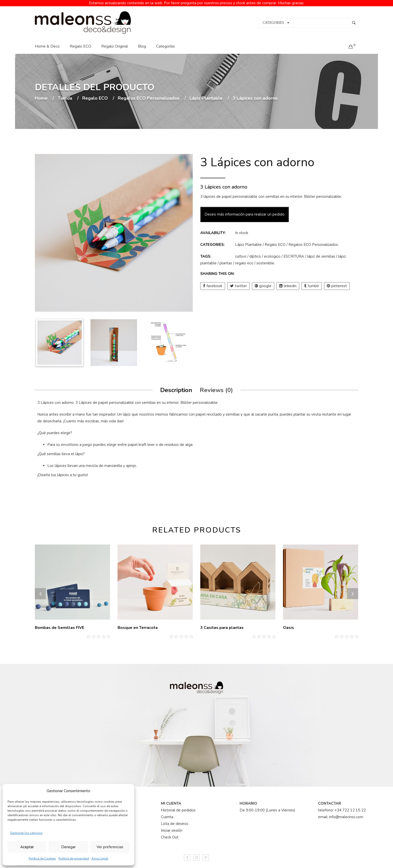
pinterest (337, 283)
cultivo (241, 254)
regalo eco (244, 261)
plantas (226, 261)
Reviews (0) (216, 387)
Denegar (68, 847)
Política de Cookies (42, 858)
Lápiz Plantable (206, 96)
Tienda (65, 96)
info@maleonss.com (346, 814)
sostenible (265, 261)
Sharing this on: (217, 271)
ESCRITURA (294, 254)
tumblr (312, 283)
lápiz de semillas (321, 254)
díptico (255, 254)
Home (41, 96)
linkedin (288, 283)
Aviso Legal (100, 858)
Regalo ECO (80, 44)
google (263, 283)
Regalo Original (115, 44)
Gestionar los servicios (26, 833)
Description (176, 387)
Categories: (213, 242)
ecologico (272, 254)
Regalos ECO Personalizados (149, 96)
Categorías (166, 44)
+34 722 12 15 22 (350, 807)
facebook (213, 283)
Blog (142, 44)
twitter (238, 283)
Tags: (206, 254)
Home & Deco (47, 44)
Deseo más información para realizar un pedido (244, 212)
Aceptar (27, 847)
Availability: (213, 230)
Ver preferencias (110, 847)
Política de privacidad (74, 858)
